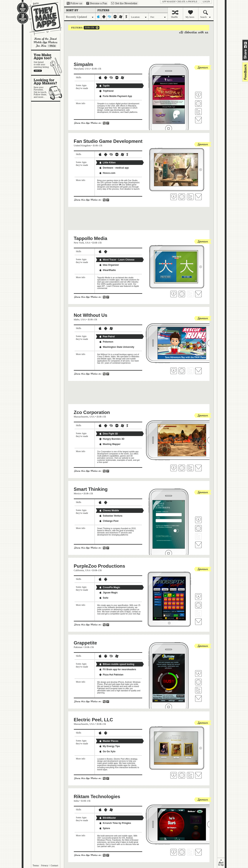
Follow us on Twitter (74, 3)
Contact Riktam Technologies (198, 852)
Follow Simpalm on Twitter (198, 112)
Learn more (52, 46)
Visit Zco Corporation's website (182, 468)
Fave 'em (198, 95)
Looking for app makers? (48, 88)
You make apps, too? (48, 63)
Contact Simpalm (198, 120)
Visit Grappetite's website (198, 682)
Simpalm (84, 64)
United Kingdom (82, 145)
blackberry (110, 17)
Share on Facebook (245, 47)
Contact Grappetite (198, 698)
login (206, 2)
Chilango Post (109, 521)
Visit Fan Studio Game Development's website (182, 197)
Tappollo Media (91, 238)
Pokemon (106, 342)
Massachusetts (81, 417)
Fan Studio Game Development (108, 141)
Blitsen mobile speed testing (117, 664)
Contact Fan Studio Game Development (198, 197)
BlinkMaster (108, 818)
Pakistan (78, 647)
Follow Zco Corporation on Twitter (190, 468)
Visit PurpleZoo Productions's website (198, 605)
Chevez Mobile (109, 511)
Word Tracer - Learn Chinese (117, 260)
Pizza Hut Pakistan (111, 675)
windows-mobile (121, 17)
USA (87, 69)
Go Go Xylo (107, 751)
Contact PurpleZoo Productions (198, 622)
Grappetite (85, 643)
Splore (105, 828)
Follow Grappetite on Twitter (198, 690)
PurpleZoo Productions (99, 566)
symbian (126, 17)
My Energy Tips (109, 746)
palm (115, 17)
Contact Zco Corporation (198, 468)
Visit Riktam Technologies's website (182, 852)
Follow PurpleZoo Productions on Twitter (198, 613)
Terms (36, 865)
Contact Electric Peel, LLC (198, 775)
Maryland (79, 69)
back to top (221, 863)
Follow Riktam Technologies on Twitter (190, 852)
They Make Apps (43, 19)
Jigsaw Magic (108, 593)
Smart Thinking (91, 489)
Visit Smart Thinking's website (198, 528)
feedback (245, 72)
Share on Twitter (245, 43)
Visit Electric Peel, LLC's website (182, 775)
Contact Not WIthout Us (198, 371)
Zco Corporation (92, 412)
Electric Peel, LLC (93, 720)
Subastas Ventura (111, 516)
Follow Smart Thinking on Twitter (198, 536)
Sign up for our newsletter (124, 3)
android (104, 17)
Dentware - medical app (114, 168)
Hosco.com (107, 173)
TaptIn (104, 86)
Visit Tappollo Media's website (182, 294)
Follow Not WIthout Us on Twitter (190, 371)
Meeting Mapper (110, 444)
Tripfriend (106, 91)
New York (79, 243)
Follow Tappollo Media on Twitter (190, 294)
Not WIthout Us (91, 315)
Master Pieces (109, 741)
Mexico (78, 493)
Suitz (104, 598)
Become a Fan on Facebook (97, 3)
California (79, 570)
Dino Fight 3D (108, 434)
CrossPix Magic (110, 587)
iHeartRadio (107, 270)
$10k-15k (89, 28)
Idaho (77, 319)
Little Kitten (107, 163)
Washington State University (117, 347)
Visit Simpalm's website (198, 104)
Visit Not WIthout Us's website (182, 371)
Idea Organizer (109, 265)
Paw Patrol (107, 337)
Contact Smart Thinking (198, 545)
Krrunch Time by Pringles (115, 823)
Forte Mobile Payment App (116, 96)
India (76, 801)
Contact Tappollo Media (198, 294)
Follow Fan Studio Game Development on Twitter (190, 197)
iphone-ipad (98, 17)
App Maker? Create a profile (180, 2)
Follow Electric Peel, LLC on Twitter (190, 775)
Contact (55, 865)
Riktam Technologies (97, 796)
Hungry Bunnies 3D (112, 439)
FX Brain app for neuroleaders (118, 669)
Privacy (45, 865)
